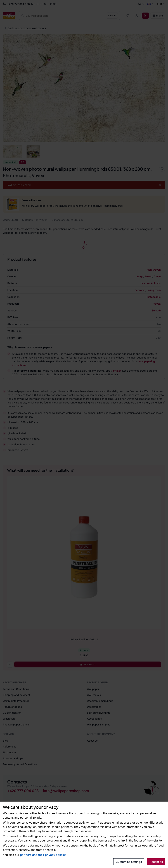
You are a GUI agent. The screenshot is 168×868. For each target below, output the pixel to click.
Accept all (156, 862)
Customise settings (129, 862)
